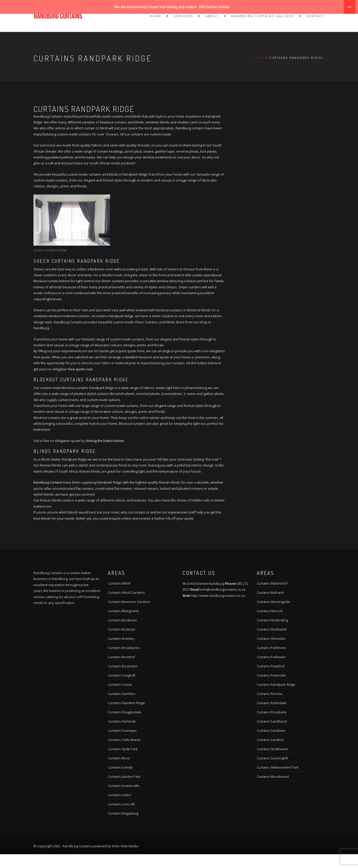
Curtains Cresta (120, 698)
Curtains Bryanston (123, 680)
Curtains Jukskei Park (124, 790)
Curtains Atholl (119, 597)
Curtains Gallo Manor (124, 753)
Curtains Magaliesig (123, 827)
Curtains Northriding (272, 634)
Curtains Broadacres (124, 661)
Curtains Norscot (270, 625)
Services (183, 16)
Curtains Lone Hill (121, 818)
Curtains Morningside (273, 615)
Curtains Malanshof (272, 597)
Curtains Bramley (121, 652)
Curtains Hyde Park (123, 763)
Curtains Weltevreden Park (278, 781)
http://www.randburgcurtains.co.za (218, 609)
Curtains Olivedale (271, 652)
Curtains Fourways (122, 744)
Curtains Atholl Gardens (126, 606)
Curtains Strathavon (272, 763)
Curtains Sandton (270, 753)
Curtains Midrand (270, 606)
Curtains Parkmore (271, 661)
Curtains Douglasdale (125, 726)
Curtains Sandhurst (272, 735)
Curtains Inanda (120, 781)
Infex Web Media (125, 860)
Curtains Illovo (119, 772)
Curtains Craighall (122, 689)
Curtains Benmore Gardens (129, 615)
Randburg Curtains (48, 496)
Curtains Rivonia (269, 707)
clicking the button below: (105, 454)
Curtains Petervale (271, 689)
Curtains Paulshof (271, 680)
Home (156, 16)
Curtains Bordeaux (122, 634)
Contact (316, 16)
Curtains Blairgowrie (123, 625)
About (212, 16)
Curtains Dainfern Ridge (126, 717)
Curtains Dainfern (122, 707)
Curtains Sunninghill (272, 772)
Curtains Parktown (271, 671)
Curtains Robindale (272, 717)
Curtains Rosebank (272, 726)
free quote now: (81, 383)
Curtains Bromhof (122, 671)
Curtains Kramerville (124, 800)
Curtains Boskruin (122, 643)
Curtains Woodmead (273, 790)
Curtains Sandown (271, 744)
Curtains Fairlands (122, 735)
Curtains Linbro (120, 809)
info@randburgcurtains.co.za (223, 603)
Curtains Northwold (272, 643)
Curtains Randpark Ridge (276, 698)
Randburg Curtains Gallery (263, 16)
